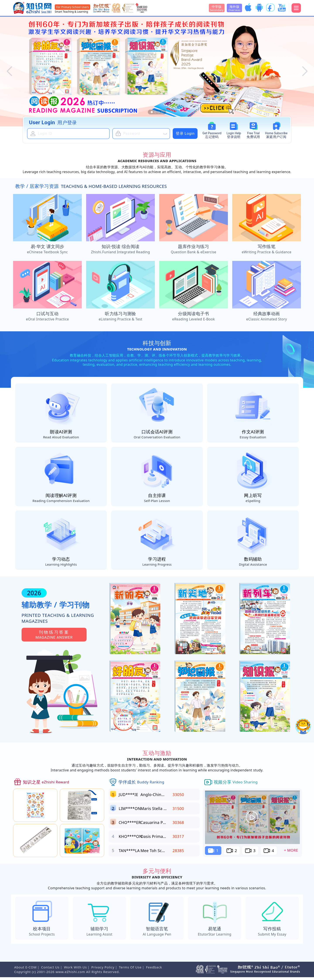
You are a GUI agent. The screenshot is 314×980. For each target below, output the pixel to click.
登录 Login (185, 134)
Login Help (234, 135)
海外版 (234, 8)
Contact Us (50, 970)
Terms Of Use (130, 970)
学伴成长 (141, 785)
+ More (291, 853)
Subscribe (276, 135)
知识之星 (46, 785)
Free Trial (253, 135)
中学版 (217, 8)
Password (212, 135)
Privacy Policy (103, 970)
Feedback (154, 970)
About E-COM (25, 970)
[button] (9, 71)
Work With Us (75, 970)
